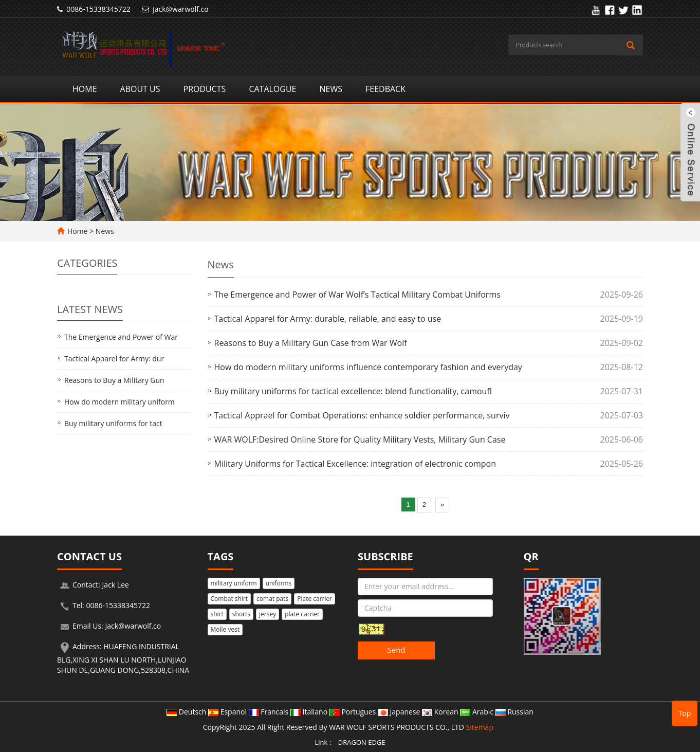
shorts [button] (241, 614)
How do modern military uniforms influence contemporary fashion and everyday (368, 367)
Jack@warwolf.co (181, 9)
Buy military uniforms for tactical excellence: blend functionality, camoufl (353, 391)
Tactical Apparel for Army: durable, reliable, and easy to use (328, 319)
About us (140, 89)
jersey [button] (268, 614)
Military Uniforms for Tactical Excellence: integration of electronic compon (355, 464)
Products (205, 89)
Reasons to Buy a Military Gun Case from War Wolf (311, 343)
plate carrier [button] (302, 614)
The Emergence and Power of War (121, 337)
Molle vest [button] (225, 629)
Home (85, 89)
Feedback (385, 89)
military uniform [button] (234, 583)
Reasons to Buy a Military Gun (114, 380)
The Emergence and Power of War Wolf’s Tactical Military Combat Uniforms (357, 295)
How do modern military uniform (119, 402)
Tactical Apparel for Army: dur (114, 359)
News (331, 89)
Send (396, 650)
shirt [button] (217, 614)
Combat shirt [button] (229, 599)
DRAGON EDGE (362, 742)
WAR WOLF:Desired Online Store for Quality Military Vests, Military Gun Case (360, 439)
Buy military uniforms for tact (113, 423)
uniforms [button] (279, 583)
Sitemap (480, 727)
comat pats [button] (272, 599)
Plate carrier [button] (315, 599)
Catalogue (272, 89)
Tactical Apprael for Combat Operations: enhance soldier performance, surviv (362, 415)
